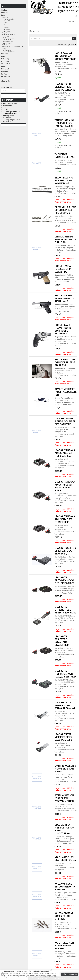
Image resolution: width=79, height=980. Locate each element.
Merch (4, 66)
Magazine (5, 33)
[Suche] (74, 39)
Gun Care (5, 54)
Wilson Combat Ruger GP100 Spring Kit (64, 916)
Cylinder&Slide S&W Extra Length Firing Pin (65, 240)
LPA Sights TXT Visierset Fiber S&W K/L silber (63, 737)
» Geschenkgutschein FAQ (11, 112)
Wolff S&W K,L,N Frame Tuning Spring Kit (64, 946)
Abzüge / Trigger (7, 43)
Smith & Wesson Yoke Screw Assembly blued (64, 798)
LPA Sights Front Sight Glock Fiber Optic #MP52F (65, 421)
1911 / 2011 (6, 21)
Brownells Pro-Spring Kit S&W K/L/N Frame (64, 181)
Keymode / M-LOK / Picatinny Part (12, 47)
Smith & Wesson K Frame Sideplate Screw (65, 769)
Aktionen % (5, 81)
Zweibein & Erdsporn (8, 35)
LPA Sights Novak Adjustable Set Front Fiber (65, 519)
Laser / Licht (6, 36)
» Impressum (6, 118)
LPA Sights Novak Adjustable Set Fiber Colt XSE (65, 453)
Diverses (5, 71)
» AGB (3, 108)
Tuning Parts (6, 31)
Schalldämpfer (6, 40)
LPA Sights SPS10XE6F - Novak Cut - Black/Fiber (62, 641)
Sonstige (5, 28)
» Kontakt (5, 110)
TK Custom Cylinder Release (65, 156)
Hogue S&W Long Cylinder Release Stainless (65, 363)
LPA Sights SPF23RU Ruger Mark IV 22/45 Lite (65, 610)
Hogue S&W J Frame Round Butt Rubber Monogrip (63, 329)
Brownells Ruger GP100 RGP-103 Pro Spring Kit (65, 210)
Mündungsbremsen (8, 38)
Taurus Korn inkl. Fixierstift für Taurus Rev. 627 (65, 123)
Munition (5, 13)
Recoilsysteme (6, 50)
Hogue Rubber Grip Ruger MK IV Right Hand (65, 298)
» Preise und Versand (9, 104)
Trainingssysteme (7, 41)
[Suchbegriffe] (51, 38)
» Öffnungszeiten (8, 116)
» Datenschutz (7, 106)
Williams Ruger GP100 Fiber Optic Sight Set (65, 887)
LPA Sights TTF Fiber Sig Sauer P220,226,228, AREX (65, 674)
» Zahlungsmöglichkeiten (11, 120)
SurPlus (4, 74)
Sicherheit (5, 69)
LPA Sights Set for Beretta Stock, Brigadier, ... (65, 551)
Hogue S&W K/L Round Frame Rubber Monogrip (65, 56)
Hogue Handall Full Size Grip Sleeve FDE (64, 269)
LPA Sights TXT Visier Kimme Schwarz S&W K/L (65, 705)
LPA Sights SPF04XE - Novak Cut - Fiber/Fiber (64, 580)
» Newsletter (6, 122)
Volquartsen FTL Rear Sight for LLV (65, 859)
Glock (4, 22)
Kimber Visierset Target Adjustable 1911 (65, 392)
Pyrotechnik (6, 77)
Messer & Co (6, 64)
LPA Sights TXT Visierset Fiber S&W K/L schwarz (65, 87)
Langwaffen (6, 29)
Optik (3, 56)
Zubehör (4, 48)
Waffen (4, 10)
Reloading (5, 59)
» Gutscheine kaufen (9, 114)
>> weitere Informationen (48, 977)
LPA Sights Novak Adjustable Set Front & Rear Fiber (65, 486)
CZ (3, 24)
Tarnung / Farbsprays (8, 52)
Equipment (5, 61)
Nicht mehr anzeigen (69, 974)
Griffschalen (6, 45)
